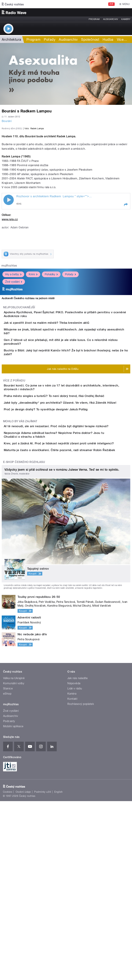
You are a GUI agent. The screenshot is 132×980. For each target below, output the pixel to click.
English (58, 971)
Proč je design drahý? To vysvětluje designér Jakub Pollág (59, 543)
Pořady (50, 40)
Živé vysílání (14, 356)
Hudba (108, 40)
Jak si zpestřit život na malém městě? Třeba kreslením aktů (60, 403)
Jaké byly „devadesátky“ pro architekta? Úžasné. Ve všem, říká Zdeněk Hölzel (74, 527)
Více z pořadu (14, 489)
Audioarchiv (111, 19)
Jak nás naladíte (78, 857)
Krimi (33, 348)
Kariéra (72, 873)
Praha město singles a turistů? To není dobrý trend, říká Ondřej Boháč (68, 510)
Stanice (8, 867)
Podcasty (9, 900)
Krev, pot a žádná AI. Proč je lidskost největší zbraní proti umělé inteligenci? (73, 603)
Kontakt (72, 878)
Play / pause (9, 274)
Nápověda (74, 862)
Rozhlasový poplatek (81, 883)
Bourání (7, 121)
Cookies (8, 971)
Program (94, 19)
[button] (126, 279)
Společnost (90, 40)
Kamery (126, 19)
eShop (7, 873)
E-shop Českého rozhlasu (24, 641)
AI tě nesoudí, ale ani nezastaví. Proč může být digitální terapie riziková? (70, 570)
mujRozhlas (9, 340)
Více (122, 40)
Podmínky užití (43, 971)
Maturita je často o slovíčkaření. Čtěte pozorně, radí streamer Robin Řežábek (73, 619)
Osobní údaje (23, 971)
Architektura (12, 40)
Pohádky (51, 348)
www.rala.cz (10, 294)
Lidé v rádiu (75, 867)
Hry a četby (13, 348)
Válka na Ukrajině (14, 857)
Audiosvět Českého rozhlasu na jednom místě (28, 373)
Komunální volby (14, 862)
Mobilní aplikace (13, 905)
